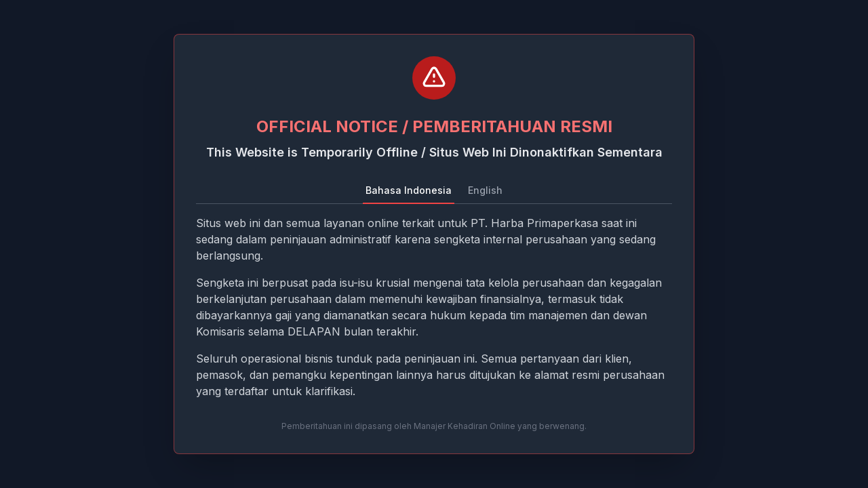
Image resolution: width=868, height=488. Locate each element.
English (485, 190)
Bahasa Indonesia (409, 190)
